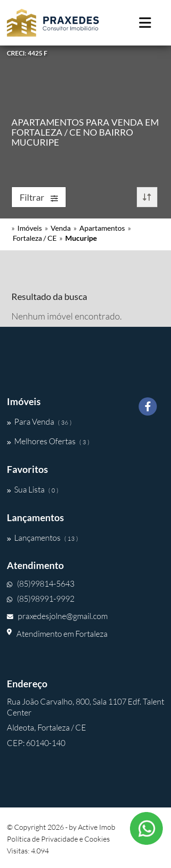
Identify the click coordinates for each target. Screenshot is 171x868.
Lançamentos (42, 538)
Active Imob (97, 827)
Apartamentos (102, 228)
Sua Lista (33, 489)
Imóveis (30, 228)
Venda (61, 228)
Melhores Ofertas (48, 441)
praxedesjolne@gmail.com (57, 616)
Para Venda (39, 421)
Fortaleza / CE (35, 238)
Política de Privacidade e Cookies (58, 839)
